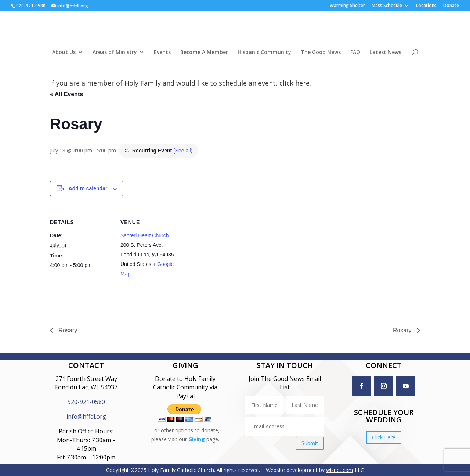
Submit (310, 443)
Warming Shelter (347, 6)
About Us (64, 53)
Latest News (386, 53)
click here (294, 83)
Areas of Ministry (115, 53)
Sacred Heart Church (145, 235)
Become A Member (204, 53)
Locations (426, 6)
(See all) (183, 151)
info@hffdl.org (86, 416)
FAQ (355, 53)
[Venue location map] (230, 259)
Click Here (384, 437)
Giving (197, 439)
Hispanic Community (264, 53)
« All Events (66, 94)
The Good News (321, 53)
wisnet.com (340, 470)
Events (162, 53)
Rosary (67, 330)
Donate (451, 6)
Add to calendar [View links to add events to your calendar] (88, 188)
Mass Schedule (387, 6)
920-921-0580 (86, 402)
